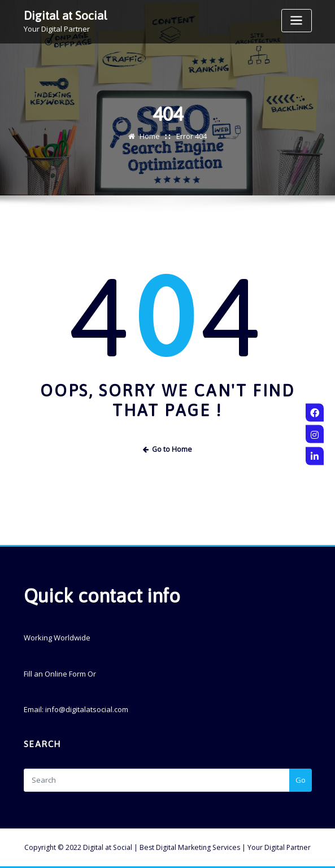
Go (301, 780)
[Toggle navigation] (297, 21)
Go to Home (168, 449)
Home (150, 136)
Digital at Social (66, 16)
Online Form (65, 674)
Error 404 (192, 136)
